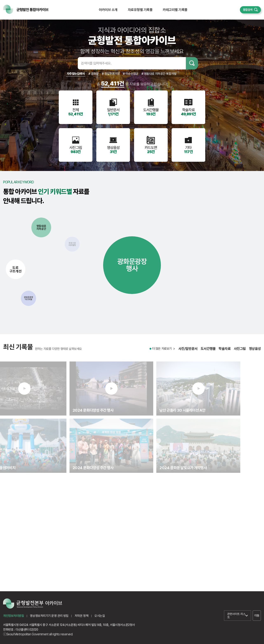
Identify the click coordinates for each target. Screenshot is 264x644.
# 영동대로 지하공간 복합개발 (159, 74)
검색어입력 (71, 63)
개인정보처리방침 (13, 616)
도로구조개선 (15, 269)
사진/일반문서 (188, 353)
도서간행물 (208, 353)
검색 (192, 63)
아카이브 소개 (108, 10)
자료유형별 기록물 (140, 10)
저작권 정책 (81, 616)
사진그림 (240, 353)
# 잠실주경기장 (111, 74)
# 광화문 (94, 74)
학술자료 (225, 353)
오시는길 (100, 616)
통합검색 (248, 10)
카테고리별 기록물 (175, 10)
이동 (257, 616)
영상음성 (255, 353)
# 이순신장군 (131, 74)
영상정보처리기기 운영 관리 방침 (49, 616)
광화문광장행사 (132, 265)
